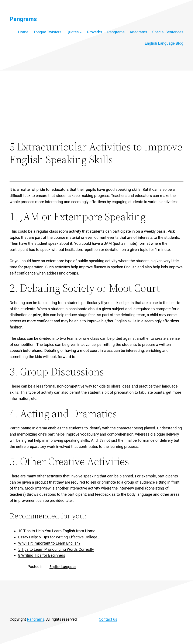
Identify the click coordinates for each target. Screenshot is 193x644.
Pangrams (23, 19)
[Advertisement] (97, 105)
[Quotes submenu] (81, 32)
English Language (63, 567)
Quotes (73, 32)
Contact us (108, 619)
